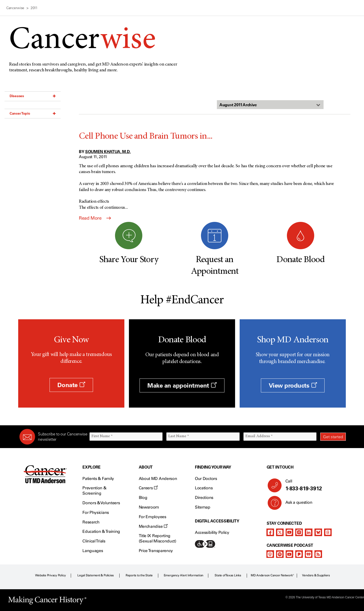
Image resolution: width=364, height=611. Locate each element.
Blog (143, 498)
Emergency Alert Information (184, 575)
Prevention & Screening (94, 491)
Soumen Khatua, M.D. (108, 152)
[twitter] (280, 532)
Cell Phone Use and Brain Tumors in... (146, 137)
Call (314, 485)
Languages (93, 551)
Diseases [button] (33, 96)
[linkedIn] (309, 532)
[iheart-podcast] (309, 554)
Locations (204, 488)
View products (293, 385)
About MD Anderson (158, 479)
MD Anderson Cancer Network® (272, 575)
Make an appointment (182, 385)
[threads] (328, 532)
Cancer (82, 41)
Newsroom (149, 507)
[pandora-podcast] (299, 554)
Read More (95, 218)
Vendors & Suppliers (316, 575)
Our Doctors (206, 479)
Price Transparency (156, 551)
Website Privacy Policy (51, 575)
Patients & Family (98, 479)
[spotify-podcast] (280, 554)
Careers (148, 488)
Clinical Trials (94, 541)
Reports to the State (139, 575)
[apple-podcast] (270, 554)
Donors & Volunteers (101, 503)
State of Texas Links (228, 575)
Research (91, 522)
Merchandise (153, 526)
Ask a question (296, 504)
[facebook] (270, 532)
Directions (204, 498)
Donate (71, 385)
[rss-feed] (318, 554)
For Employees (153, 517)
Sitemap (203, 507)
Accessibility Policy (212, 532)
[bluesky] (318, 532)
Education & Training (101, 531)
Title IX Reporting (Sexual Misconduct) (157, 538)
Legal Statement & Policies (96, 575)
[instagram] (299, 532)
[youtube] (289, 532)
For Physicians (96, 512)
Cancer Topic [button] (33, 113)
